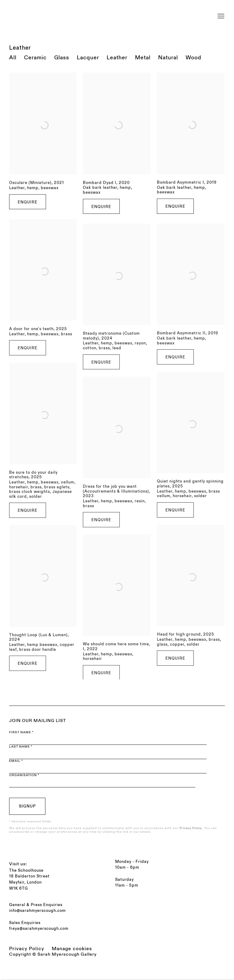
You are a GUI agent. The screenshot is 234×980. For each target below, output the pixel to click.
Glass (62, 58)
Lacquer (88, 58)
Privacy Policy (191, 828)
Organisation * (24, 775)
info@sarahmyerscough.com (37, 911)
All (13, 58)
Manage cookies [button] (72, 949)
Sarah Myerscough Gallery (64, 13)
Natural (168, 58)
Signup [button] (27, 806)
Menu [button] (220, 13)
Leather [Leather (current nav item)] (117, 58)
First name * (21, 732)
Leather (20, 48)
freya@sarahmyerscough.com (39, 929)
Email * (16, 761)
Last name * (21, 747)
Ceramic (35, 58)
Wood (193, 58)
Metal (143, 58)
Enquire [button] (28, 212)
